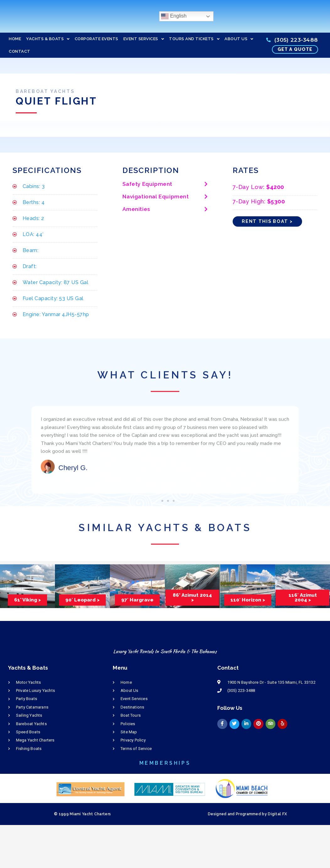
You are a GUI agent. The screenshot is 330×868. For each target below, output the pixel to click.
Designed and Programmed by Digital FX (247, 814)
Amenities (136, 209)
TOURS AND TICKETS (194, 39)
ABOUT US (239, 39)
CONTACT (20, 51)
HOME (15, 39)
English (174, 16)
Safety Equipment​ (147, 184)
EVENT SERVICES (144, 39)
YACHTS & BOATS (48, 39)
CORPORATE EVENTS (97, 39)
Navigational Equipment (156, 197)
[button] (165, 185)
